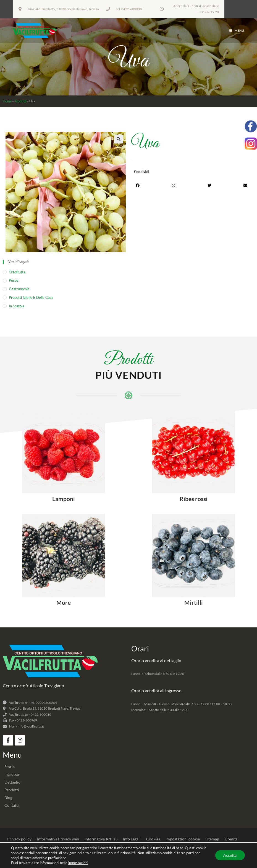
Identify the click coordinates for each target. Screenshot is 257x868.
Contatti (12, 805)
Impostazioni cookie (183, 839)
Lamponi (64, 499)
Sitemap (212, 839)
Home (7, 101)
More (64, 602)
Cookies (153, 839)
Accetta (230, 855)
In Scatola (17, 306)
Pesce (14, 280)
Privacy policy (19, 839)
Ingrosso (12, 774)
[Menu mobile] (237, 30)
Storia (10, 767)
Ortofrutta (17, 272)
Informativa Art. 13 (101, 839)
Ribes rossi (194, 499)
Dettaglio (12, 782)
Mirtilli (194, 602)
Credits (231, 839)
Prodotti (20, 101)
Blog (8, 798)
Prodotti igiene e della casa (31, 297)
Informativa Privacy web (58, 839)
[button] (119, 139)
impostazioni (78, 863)
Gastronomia (19, 289)
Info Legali (132, 839)
